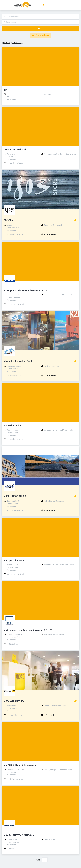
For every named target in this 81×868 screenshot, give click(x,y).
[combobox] (40, 16)
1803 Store (9, 220)
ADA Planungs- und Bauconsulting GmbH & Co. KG (28, 630)
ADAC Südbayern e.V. (14, 701)
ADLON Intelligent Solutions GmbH (21, 765)
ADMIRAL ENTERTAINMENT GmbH (20, 835)
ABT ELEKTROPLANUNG (15, 496)
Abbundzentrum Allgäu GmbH (18, 361)
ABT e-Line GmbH (12, 426)
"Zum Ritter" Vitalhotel (15, 150)
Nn (6, 90)
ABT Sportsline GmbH (14, 560)
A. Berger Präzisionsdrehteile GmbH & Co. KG (26, 290)
